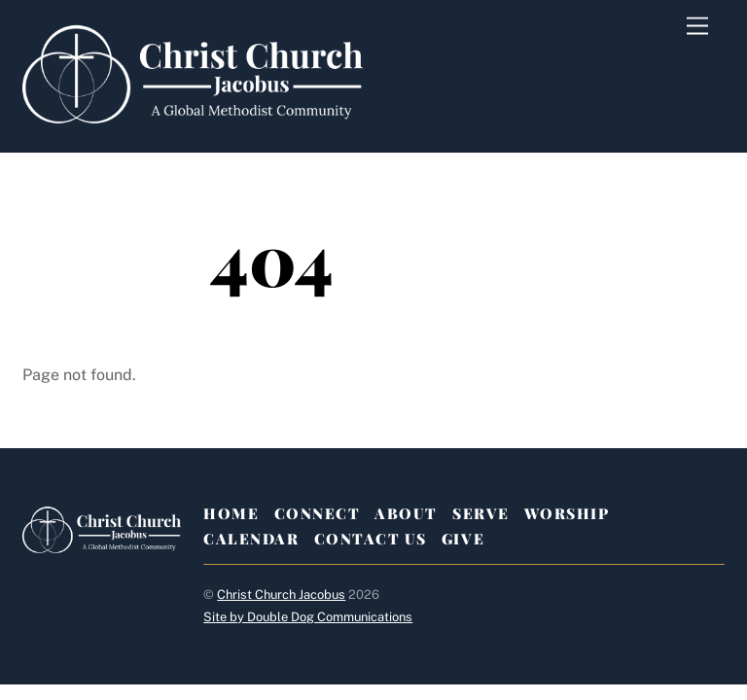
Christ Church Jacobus (281, 595)
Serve (481, 513)
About (406, 513)
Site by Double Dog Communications (308, 617)
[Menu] (697, 27)
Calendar (251, 539)
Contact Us (371, 539)
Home (231, 513)
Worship (567, 513)
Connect (318, 513)
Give (463, 539)
